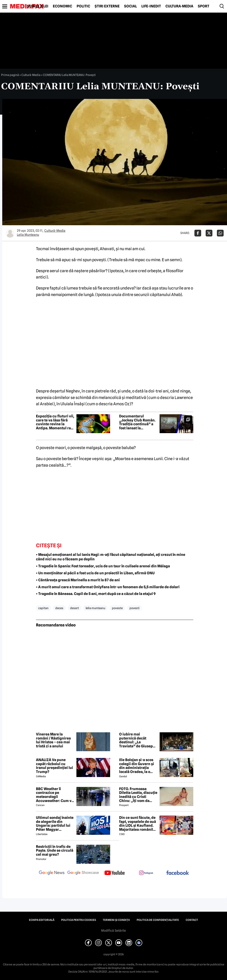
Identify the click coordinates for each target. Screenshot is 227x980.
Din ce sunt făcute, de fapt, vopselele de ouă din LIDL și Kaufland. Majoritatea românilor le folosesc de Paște (138, 824)
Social (130, 6)
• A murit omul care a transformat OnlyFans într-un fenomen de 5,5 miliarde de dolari (108, 587)
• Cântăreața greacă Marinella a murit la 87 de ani (78, 580)
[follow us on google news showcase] (83, 873)
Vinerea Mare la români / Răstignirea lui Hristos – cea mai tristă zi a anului (53, 740)
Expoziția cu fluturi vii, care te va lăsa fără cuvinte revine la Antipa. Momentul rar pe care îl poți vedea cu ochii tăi (55, 422)
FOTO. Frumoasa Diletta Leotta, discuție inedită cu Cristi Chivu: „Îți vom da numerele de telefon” (138, 795)
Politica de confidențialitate (158, 920)
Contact (192, 920)
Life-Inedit (151, 6)
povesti (135, 608)
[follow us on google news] (52, 873)
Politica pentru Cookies (79, 920)
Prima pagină (10, 75)
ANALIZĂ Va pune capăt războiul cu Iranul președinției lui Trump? (55, 766)
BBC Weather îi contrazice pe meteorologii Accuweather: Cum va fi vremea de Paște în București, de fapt (55, 795)
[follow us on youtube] (115, 873)
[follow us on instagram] (146, 873)
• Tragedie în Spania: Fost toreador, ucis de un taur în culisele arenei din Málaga (103, 566)
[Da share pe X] (209, 233)
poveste (117, 608)
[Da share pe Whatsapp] (220, 233)
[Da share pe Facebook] (198, 233)
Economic (62, 6)
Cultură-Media (179, 6)
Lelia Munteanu (28, 235)
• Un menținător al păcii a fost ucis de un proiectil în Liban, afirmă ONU (95, 573)
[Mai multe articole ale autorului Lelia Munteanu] (10, 233)
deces (59, 608)
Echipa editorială (42, 920)
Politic (83, 6)
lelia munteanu (95, 608)
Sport (204, 6)
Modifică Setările (113, 931)
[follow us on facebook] (178, 873)
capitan (43, 608)
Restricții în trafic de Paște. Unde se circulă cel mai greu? (55, 851)
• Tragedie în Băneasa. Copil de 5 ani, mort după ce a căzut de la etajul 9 (96, 594)
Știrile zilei (38, 6)
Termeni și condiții (116, 920)
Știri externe (107, 6)
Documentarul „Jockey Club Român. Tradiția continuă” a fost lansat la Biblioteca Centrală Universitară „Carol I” (138, 422)
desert (75, 608)
